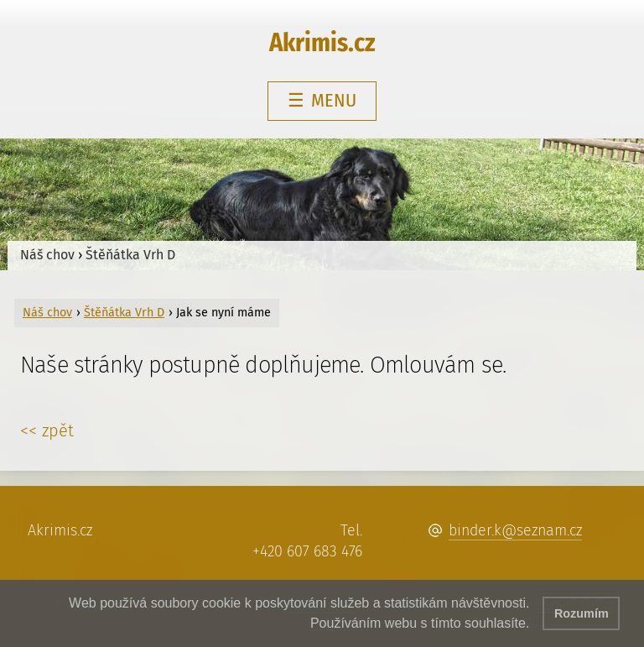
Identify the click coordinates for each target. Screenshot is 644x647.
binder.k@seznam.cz (515, 530)
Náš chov (47, 255)
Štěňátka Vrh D (130, 255)
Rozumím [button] (582, 613)
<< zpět (47, 430)
